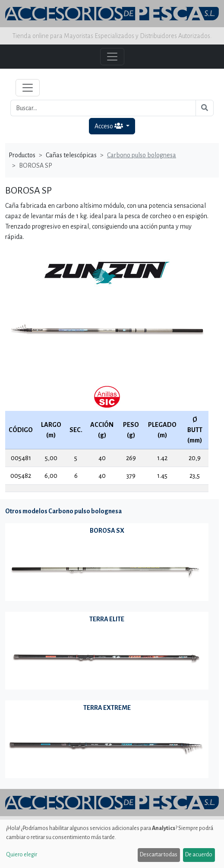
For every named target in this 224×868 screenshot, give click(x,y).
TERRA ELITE (107, 619)
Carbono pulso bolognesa (142, 155)
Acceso (109, 126)
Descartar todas (159, 855)
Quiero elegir (22, 855)
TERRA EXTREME (107, 708)
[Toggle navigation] (28, 88)
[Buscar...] (103, 108)
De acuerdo (199, 855)
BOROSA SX (107, 531)
